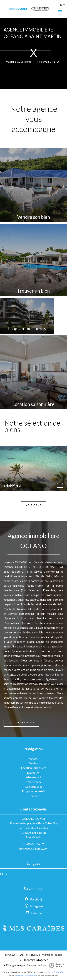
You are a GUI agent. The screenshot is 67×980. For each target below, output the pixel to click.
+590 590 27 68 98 (34, 844)
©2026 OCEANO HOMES (21, 955)
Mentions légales (52, 955)
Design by (56, 965)
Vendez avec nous (19, 62)
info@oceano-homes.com (33, 848)
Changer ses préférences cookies (26, 965)
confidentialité (57, 972)
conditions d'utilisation (25, 976)
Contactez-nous (21, 723)
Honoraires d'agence (35, 960)
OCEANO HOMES (34, 818)
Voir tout (34, 505)
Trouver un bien (48, 62)
